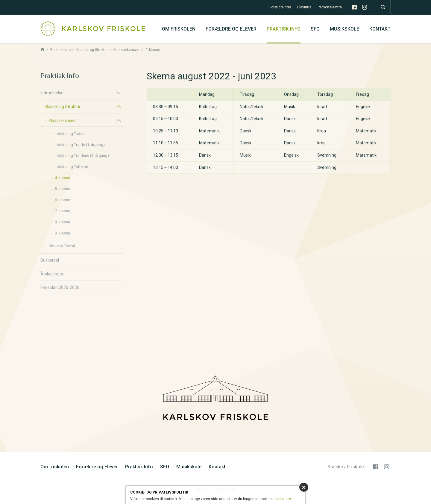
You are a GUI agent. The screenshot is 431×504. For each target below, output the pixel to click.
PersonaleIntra (330, 7)
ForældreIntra (280, 7)
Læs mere (283, 499)
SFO (315, 29)
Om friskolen (179, 29)
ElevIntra (304, 7)
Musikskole (345, 29)
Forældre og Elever (231, 29)
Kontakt (380, 29)
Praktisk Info (284, 29)
